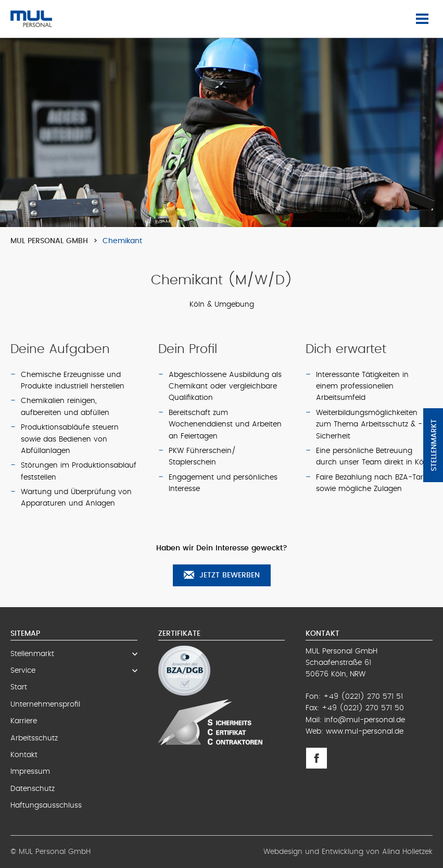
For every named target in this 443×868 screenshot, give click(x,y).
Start (19, 687)
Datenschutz (33, 789)
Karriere (24, 721)
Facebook (319, 758)
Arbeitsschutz (34, 738)
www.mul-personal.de (365, 732)
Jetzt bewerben (222, 575)
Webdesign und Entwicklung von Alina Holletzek (348, 852)
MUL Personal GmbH (49, 241)
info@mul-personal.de (365, 720)
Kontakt (24, 755)
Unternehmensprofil (45, 705)
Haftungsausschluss (46, 806)
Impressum (30, 772)
